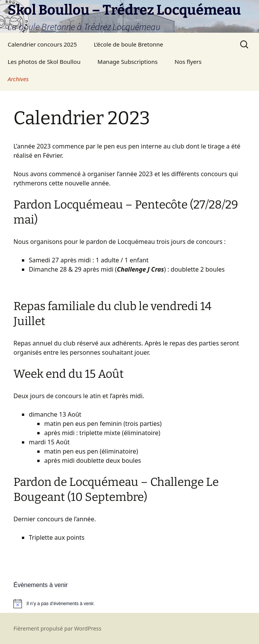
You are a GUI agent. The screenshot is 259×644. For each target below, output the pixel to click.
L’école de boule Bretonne (128, 44)
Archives (18, 79)
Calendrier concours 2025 (42, 44)
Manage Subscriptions (128, 62)
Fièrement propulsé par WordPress (57, 628)
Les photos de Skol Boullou (44, 62)
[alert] (129, 604)
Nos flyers (188, 62)
